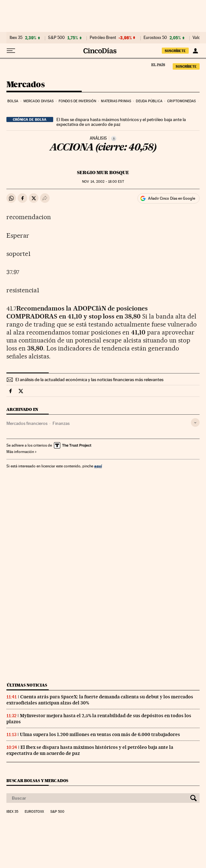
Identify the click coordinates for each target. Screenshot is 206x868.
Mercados (25, 85)
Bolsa (13, 101)
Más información (22, 452)
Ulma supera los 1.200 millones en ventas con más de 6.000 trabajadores (100, 734)
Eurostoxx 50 (155, 38)
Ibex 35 (16, 38)
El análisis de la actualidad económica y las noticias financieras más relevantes (89, 380)
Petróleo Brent (103, 38)
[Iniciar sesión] (195, 51)
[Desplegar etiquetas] (195, 422)
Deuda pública (149, 101)
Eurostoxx (34, 812)
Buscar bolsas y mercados (37, 781)
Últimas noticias (27, 685)
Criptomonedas (181, 101)
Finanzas (61, 423)
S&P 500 (56, 38)
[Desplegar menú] (11, 51)
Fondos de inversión (77, 101)
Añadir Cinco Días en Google (172, 198)
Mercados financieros (27, 423)
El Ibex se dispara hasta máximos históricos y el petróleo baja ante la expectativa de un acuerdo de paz (121, 122)
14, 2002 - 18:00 (103, 182)
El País (158, 65)
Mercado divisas (39, 101)
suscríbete (175, 51)
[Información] (114, 138)
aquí (98, 466)
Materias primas (116, 101)
